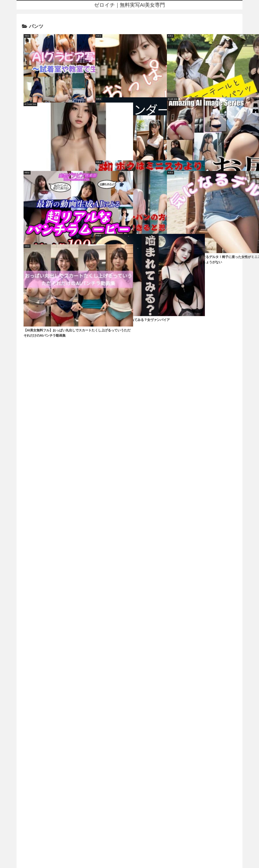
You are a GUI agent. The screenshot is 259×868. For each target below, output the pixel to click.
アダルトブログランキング (129, 858)
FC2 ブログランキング (129, 863)
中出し (143, 348)
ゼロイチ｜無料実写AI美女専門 (128, 831)
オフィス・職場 (31, 348)
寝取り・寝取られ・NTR (111, 348)
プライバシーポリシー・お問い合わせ (129, 845)
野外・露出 (60, 348)
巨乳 (81, 348)
